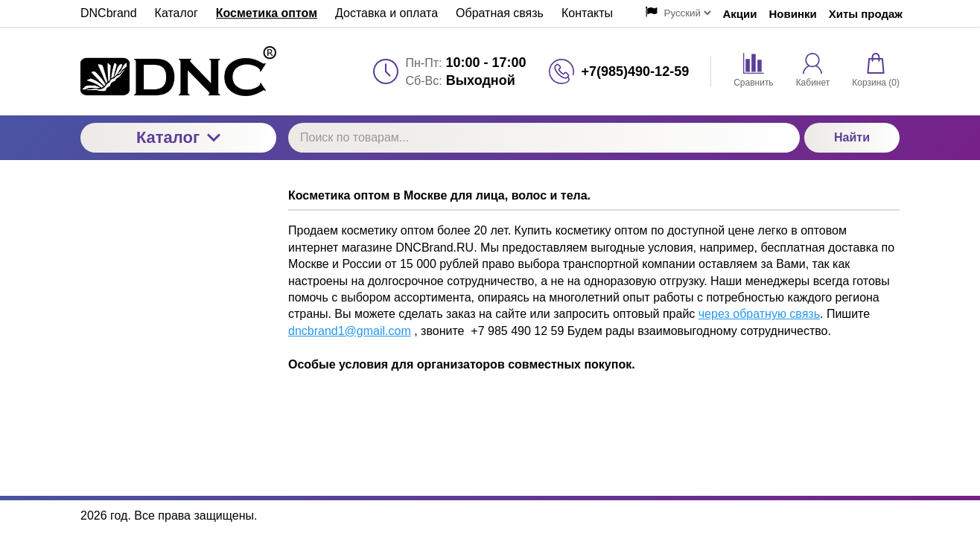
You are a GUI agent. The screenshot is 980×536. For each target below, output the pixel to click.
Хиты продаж (866, 14)
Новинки (793, 14)
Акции (740, 14)
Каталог (178, 137)
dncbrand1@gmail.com (350, 331)
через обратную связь (759, 314)
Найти (852, 137)
